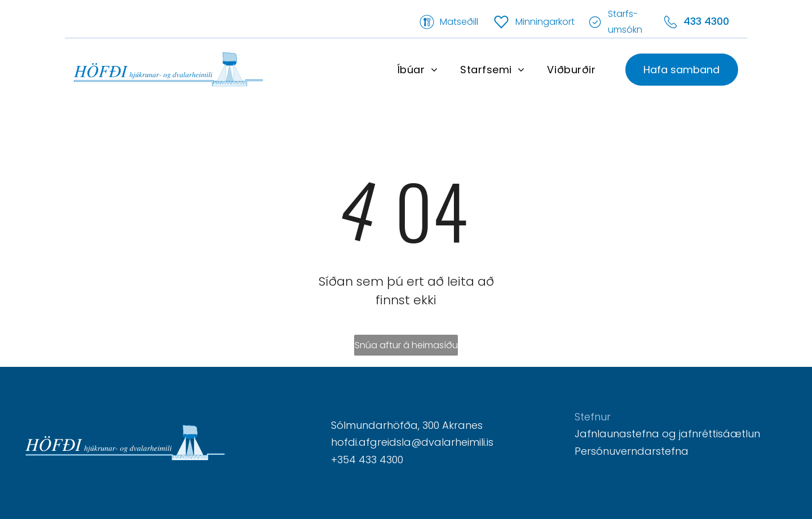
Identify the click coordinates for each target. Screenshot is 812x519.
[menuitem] (417, 69)
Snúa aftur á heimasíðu (406, 345)
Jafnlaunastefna (617, 434)
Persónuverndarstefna (632, 451)
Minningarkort (545, 22)
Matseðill (459, 22)
